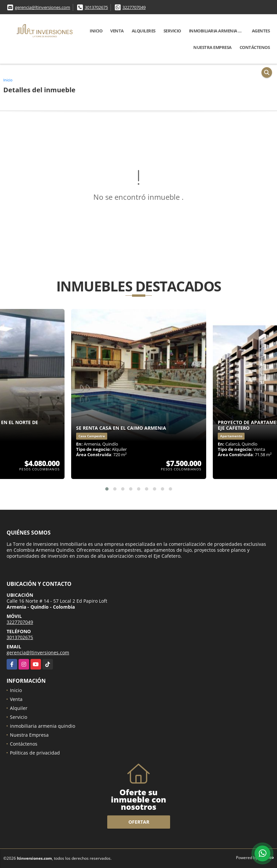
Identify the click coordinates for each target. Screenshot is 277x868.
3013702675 (96, 7)
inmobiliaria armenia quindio (218, 31)
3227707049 (134, 7)
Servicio (172, 31)
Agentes (261, 31)
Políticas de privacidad (35, 753)
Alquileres (144, 31)
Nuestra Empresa (212, 47)
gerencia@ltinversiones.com (43, 7)
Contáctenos (255, 47)
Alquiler (19, 708)
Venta (117, 31)
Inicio (96, 31)
